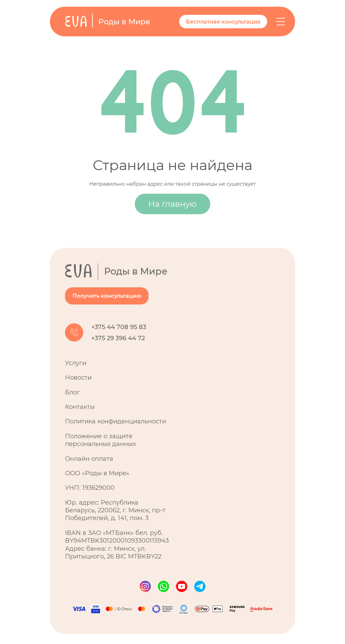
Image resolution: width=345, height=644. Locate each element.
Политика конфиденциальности (116, 421)
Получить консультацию (107, 296)
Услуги (76, 363)
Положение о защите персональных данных (100, 440)
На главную (172, 204)
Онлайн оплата (89, 459)
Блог (72, 392)
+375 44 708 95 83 (119, 327)
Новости (78, 378)
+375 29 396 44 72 (118, 338)
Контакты (80, 407)
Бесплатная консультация (223, 22)
